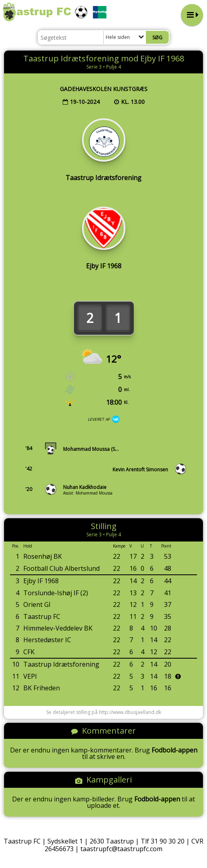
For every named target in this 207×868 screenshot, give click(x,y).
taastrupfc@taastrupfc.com (121, 849)
